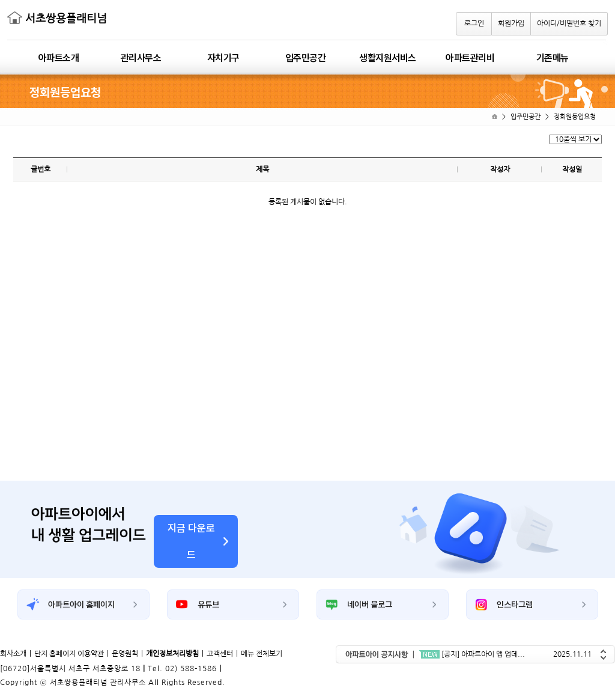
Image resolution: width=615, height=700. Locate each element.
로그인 (474, 23)
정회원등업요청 (575, 117)
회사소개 (13, 654)
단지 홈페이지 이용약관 (69, 654)
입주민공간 (526, 117)
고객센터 (220, 654)
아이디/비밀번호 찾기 (569, 23)
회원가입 (511, 23)
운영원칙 (125, 654)
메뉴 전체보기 (262, 654)
